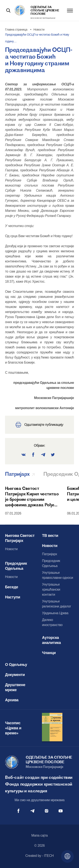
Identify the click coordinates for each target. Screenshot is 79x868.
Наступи (13, 597)
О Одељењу (16, 665)
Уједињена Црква (55, 613)
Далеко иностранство (52, 622)
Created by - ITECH (39, 856)
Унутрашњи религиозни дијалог (57, 604)
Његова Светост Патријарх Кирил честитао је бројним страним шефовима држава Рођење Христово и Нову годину (33, 497)
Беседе (12, 587)
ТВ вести (50, 536)
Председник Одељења (16, 566)
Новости (11, 549)
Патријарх (50, 554)
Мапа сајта (40, 835)
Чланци (49, 653)
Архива (12, 700)
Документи (15, 675)
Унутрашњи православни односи (58, 575)
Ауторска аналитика (52, 640)
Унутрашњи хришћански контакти (51, 589)
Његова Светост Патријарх (20, 538)
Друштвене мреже (15, 687)
